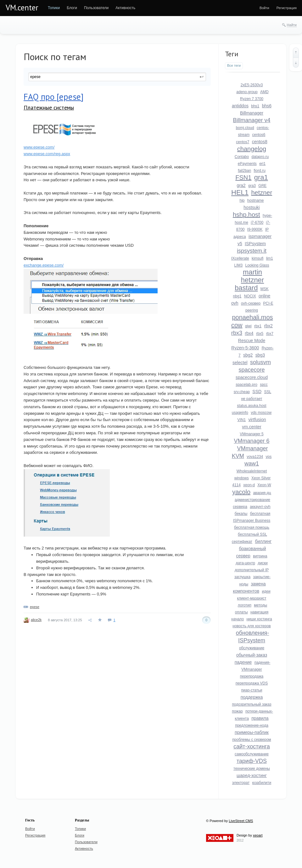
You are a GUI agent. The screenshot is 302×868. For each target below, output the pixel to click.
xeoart (258, 835)
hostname (256, 200)
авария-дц (262, 493)
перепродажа (252, 676)
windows (242, 478)
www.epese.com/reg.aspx (47, 154)
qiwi (248, 326)
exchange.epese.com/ (44, 265)
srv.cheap (242, 392)
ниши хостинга (259, 619)
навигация (259, 612)
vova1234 (255, 457)
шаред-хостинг (252, 775)
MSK (265, 289)
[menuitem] (54, 8)
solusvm (260, 362)
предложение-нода (252, 725)
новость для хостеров (252, 626)
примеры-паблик (252, 732)
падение (243, 662)
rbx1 (258, 326)
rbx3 (237, 333)
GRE (262, 186)
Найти (292, 25)
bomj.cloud (245, 128)
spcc (264, 385)
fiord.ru (260, 171)
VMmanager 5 (252, 434)
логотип (245, 605)
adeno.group (247, 92)
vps (269, 457)
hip (242, 200)
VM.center (22, 8)
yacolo (241, 492)
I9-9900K (255, 229)
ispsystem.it (252, 251)
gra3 (252, 186)
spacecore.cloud (252, 377)
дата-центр (245, 563)
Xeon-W (264, 485)
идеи (266, 591)
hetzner (262, 193)
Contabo (242, 157)
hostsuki (252, 207)
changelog (252, 149)
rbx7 (270, 334)
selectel (240, 363)
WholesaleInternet (252, 471)
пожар (237, 711)
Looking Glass (257, 265)
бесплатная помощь (252, 527)
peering (252, 310)
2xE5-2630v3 (252, 85)
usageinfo (240, 413)
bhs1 (255, 106)
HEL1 (240, 192)
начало (238, 619)
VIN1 (241, 420)
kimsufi (257, 258)
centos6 (259, 135)
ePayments (247, 164)
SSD (257, 392)
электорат (241, 783)
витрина (260, 556)
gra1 (261, 177)
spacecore (252, 370)
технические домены (252, 769)
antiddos (240, 106)
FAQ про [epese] (54, 97)
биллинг (263, 541)
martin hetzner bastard (249, 280)
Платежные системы (49, 107)
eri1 (262, 164)
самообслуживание (252, 754)
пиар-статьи (252, 690)
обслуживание (252, 648)
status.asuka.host (252, 406)
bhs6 (267, 106)
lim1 (270, 258)
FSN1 (243, 178)
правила (260, 718)
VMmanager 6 (252, 441)
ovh (235, 303)
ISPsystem (255, 244)
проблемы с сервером (252, 740)
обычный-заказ (252, 655)
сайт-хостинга (252, 747)
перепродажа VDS (252, 683)
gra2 (241, 185)
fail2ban (244, 171)
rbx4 (249, 333)
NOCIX (250, 296)
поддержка (252, 697)
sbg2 (248, 355)
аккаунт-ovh (260, 507)
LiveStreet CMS (241, 821)
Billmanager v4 (252, 120)
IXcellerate (240, 258)
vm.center (252, 427)
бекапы (241, 514)
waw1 (252, 464)
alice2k (36, 620)
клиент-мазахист (252, 598)
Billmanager (252, 113)
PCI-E (268, 303)
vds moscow (261, 413)
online (264, 296)
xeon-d (249, 485)
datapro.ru (260, 157)
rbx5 (260, 334)
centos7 (243, 142)
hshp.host (246, 215)
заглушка (242, 577)
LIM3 (238, 265)
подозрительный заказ (252, 704)
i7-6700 (257, 223)
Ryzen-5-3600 (245, 348)
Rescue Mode (252, 341)
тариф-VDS (252, 761)
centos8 (260, 142)
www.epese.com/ (39, 147)
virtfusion (257, 420)
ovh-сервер (251, 303)
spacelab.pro (246, 385)
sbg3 (260, 355)
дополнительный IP (252, 570)
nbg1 (237, 296)
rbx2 (268, 326)
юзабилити (262, 783)
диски (263, 563)
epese (35, 607)
